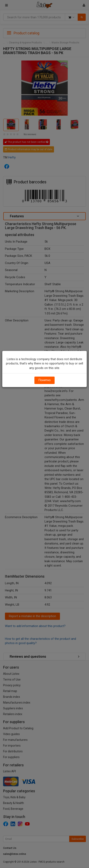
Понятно (44, 380)
